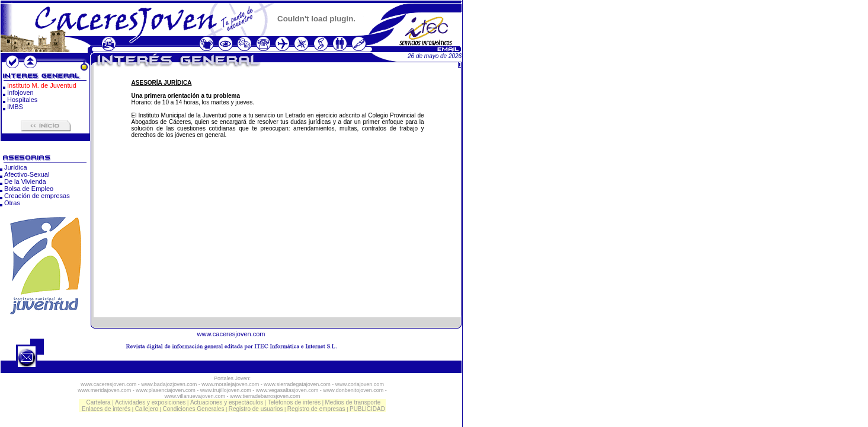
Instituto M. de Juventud (42, 85)
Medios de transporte (353, 402)
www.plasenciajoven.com (166, 390)
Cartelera (99, 402)
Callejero (147, 409)
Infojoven (20, 93)
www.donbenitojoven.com (353, 390)
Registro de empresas (316, 409)
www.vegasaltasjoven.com (287, 390)
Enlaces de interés (106, 409)
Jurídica (16, 167)
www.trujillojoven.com (226, 390)
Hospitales (22, 100)
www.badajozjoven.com (169, 384)
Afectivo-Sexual (27, 174)
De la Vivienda (25, 181)
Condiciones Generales (193, 409)
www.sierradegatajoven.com (297, 384)
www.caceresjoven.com (231, 334)
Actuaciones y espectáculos (227, 402)
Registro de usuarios (256, 409)
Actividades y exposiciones (150, 402)
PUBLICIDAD (367, 409)
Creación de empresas (37, 196)
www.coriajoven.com (360, 384)
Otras (12, 203)
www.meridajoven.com (104, 390)
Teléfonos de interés (294, 402)
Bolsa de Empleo (29, 189)
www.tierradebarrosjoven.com (265, 396)
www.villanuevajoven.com (195, 396)
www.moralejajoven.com (230, 384)
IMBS (15, 107)
